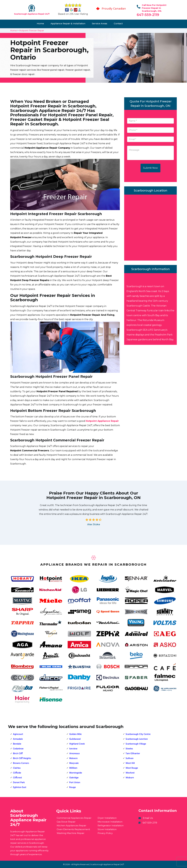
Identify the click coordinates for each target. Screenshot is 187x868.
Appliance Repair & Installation (68, 23)
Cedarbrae (18, 749)
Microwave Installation (110, 822)
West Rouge (132, 768)
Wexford (130, 773)
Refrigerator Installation (111, 825)
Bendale (17, 744)
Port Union (75, 783)
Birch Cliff (18, 754)
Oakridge (74, 778)
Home (40, 23)
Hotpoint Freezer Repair (32, 31)
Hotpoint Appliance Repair (102, 421)
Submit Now (150, 168)
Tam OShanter (133, 754)
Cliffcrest (17, 778)
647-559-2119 (148, 15)
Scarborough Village (136, 744)
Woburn (130, 778)
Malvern (73, 758)
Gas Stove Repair (66, 822)
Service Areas (100, 23)
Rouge (72, 787)
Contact (118, 23)
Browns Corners (21, 763)
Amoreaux (74, 754)
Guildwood (75, 739)
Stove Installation (107, 829)
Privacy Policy (105, 833)
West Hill (130, 763)
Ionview (73, 749)
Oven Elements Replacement (73, 829)
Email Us (148, 818)
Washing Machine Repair (70, 833)
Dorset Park (19, 783)
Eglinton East (20, 787)
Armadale (18, 739)
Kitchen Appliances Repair (71, 825)
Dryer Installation (107, 818)
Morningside (76, 773)
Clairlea (17, 768)
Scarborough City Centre (138, 734)
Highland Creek (77, 744)
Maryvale (74, 763)
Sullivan (130, 758)
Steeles (129, 749)
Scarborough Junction (137, 739)
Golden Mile (75, 734)
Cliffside (17, 773)
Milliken (73, 768)
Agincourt (18, 734)
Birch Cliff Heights (22, 758)
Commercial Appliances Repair (74, 818)
